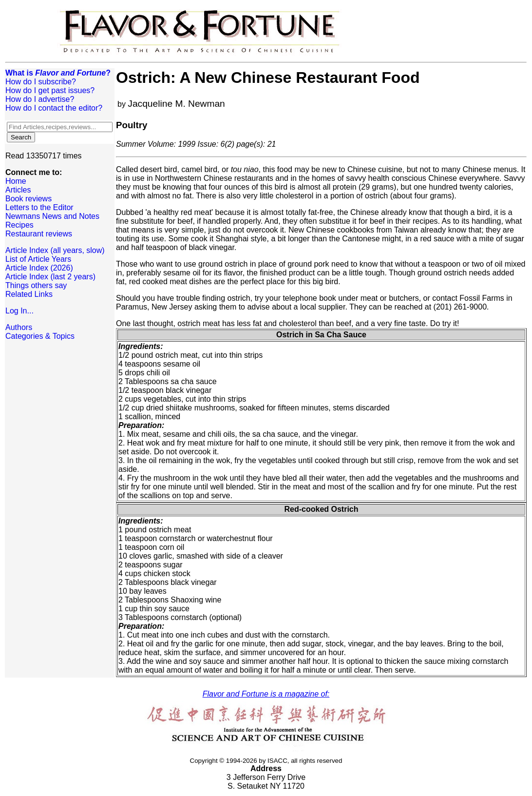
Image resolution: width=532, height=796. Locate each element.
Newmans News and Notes (52, 216)
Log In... (19, 311)
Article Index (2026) (39, 268)
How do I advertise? (40, 99)
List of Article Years (38, 259)
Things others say (36, 285)
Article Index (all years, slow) (55, 250)
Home (16, 181)
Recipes (19, 225)
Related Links (29, 294)
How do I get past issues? (50, 90)
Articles (18, 190)
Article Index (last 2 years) (50, 277)
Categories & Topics (40, 336)
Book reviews (28, 199)
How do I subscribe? (41, 82)
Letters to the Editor (39, 207)
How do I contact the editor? (54, 108)
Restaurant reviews (39, 234)
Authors (19, 327)
